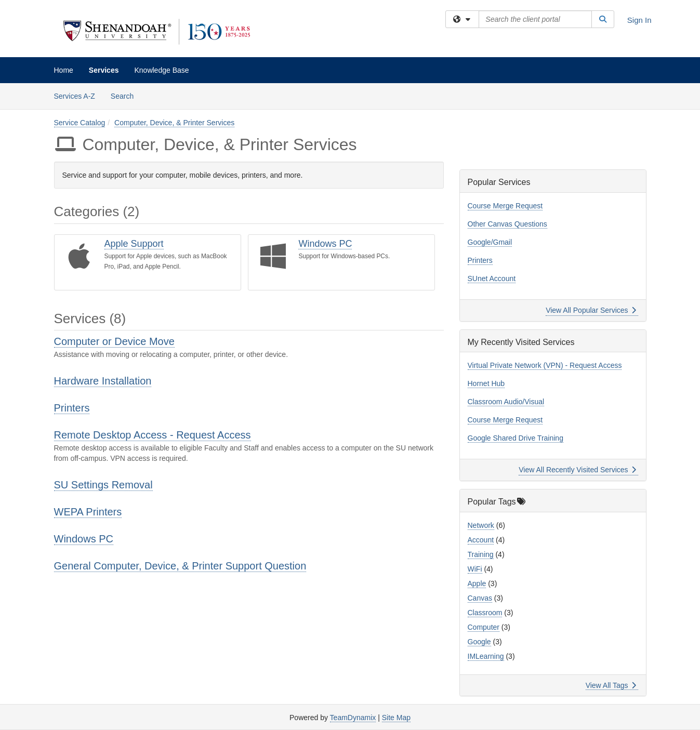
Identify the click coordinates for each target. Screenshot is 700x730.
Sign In (639, 20)
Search (126, 95)
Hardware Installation (103, 381)
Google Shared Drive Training (516, 438)
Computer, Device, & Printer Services (174, 123)
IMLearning (486, 656)
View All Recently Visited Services (577, 470)
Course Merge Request (505, 206)
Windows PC (325, 244)
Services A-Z (75, 96)
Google (479, 642)
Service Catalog (80, 123)
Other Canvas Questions (507, 224)
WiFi (475, 569)
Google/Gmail (490, 242)
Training (481, 554)
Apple (477, 583)
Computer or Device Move (114, 341)
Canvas (480, 598)
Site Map (396, 718)
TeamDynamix (353, 718)
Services (104, 70)
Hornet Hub (486, 383)
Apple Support (134, 244)
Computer (484, 627)
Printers (72, 408)
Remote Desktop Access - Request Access (153, 435)
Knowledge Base (161, 70)
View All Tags (611, 685)
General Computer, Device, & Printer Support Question (180, 566)
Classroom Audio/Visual (506, 402)
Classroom (485, 613)
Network (481, 525)
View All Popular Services (591, 310)
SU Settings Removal (103, 485)
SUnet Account (492, 278)
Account (481, 540)
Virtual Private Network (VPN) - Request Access (545, 365)
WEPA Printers (88, 512)
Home (64, 70)
